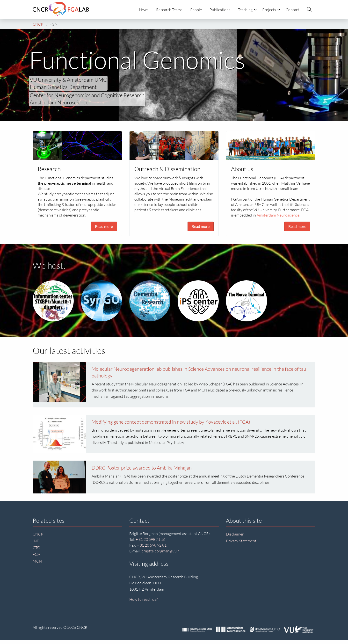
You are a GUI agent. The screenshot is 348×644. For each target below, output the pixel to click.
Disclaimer (235, 534)
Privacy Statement (241, 541)
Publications (220, 10)
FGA (36, 554)
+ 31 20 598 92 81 (152, 545)
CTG (36, 548)
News (144, 10)
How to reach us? (143, 599)
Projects (271, 10)
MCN (37, 561)
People (196, 10)
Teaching (247, 10)
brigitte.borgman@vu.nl (161, 551)
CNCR (38, 534)
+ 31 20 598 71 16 (150, 539)
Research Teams (169, 10)
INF (36, 541)
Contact (292, 10)
